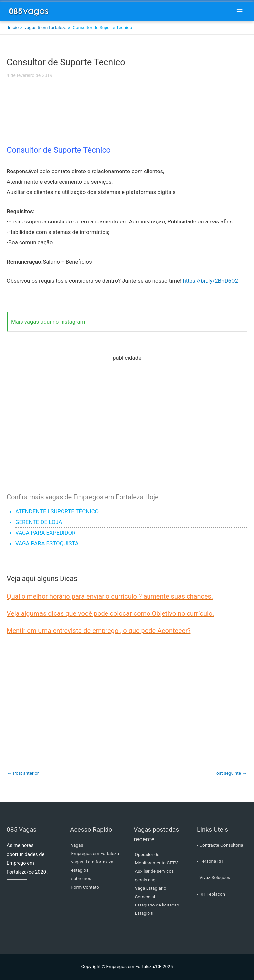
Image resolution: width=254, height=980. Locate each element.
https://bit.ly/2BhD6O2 (210, 281)
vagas (77, 845)
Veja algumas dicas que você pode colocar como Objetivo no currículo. (110, 613)
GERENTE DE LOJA (39, 522)
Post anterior (23, 773)
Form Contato (85, 887)
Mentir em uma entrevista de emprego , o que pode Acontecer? (99, 631)
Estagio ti (144, 913)
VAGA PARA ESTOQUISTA (47, 543)
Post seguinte (230, 773)
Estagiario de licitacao (157, 905)
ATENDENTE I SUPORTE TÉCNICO (57, 511)
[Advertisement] (127, 115)
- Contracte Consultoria (220, 845)
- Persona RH (210, 861)
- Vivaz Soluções (213, 877)
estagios (80, 870)
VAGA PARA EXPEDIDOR (45, 533)
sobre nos (81, 878)
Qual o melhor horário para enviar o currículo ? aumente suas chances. (110, 596)
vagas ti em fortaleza (92, 862)
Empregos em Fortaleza (95, 853)
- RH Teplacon (211, 894)
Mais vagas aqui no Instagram (48, 322)
